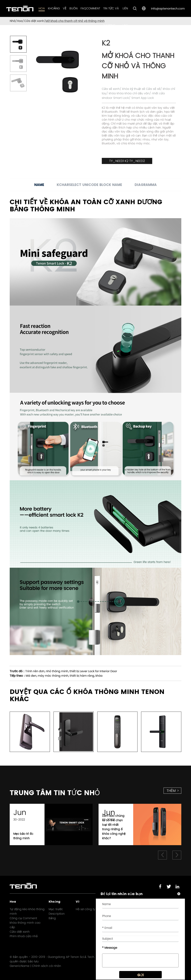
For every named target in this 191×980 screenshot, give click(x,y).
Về (65, 8)
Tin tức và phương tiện (111, 25)
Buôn (74, 8)
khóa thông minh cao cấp (25, 925)
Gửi (140, 975)
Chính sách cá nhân (46, 966)
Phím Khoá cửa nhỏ (24, 936)
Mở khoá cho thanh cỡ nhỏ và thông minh (75, 21)
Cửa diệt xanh (34, 21)
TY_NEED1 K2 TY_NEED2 (127, 161)
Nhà (13, 21)
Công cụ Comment (23, 918)
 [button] (177, 855)
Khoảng (54, 8)
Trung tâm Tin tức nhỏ (55, 793)
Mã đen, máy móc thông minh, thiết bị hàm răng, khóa (64, 676)
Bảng (52, 918)
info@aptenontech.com (168, 9)
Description (57, 914)
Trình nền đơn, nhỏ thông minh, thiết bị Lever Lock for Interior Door (71, 671)
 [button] (162, 855)
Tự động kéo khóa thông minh (27, 911)
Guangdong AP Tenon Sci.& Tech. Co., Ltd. (77, 957)
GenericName (20, 966)
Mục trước (56, 909)
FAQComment (90, 8)
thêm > (173, 791)
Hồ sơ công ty (86, 909)
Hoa (42, 8)
